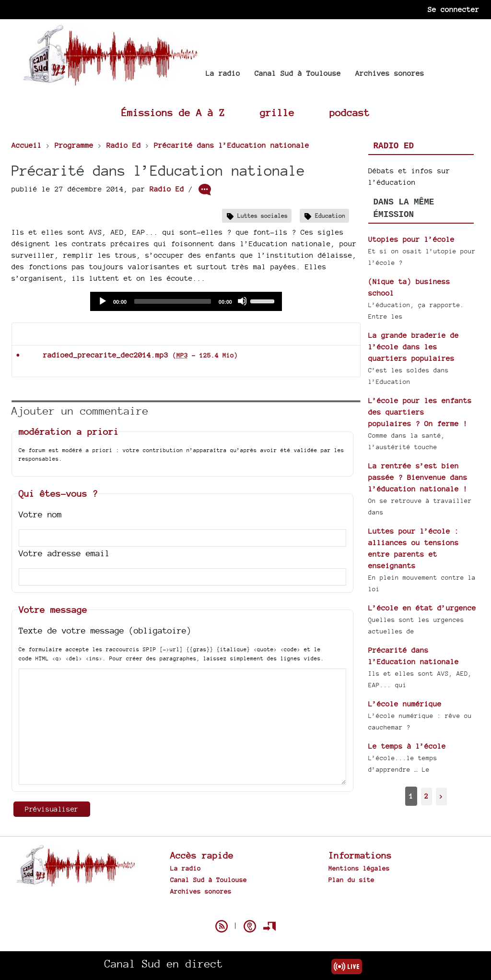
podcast (350, 113)
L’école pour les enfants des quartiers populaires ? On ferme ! (420, 412)
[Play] (102, 301)
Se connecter (454, 9)
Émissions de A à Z (173, 113)
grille (277, 113)
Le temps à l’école (407, 746)
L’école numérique (405, 704)
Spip (245, 909)
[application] (186, 301)
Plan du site (351, 880)
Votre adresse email (64, 553)
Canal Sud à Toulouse (298, 73)
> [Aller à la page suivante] (441, 796)
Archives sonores (390, 73)
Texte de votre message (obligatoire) (105, 630)
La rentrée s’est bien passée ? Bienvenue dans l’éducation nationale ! (418, 477)
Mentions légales (359, 868)
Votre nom (40, 514)
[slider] (173, 301)
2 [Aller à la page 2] (426, 796)
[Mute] (242, 301)
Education (330, 216)
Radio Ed (167, 189)
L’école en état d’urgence (422, 608)
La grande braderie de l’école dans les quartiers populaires (414, 347)
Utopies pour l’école (411, 239)
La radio (223, 73)
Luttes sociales (263, 216)
